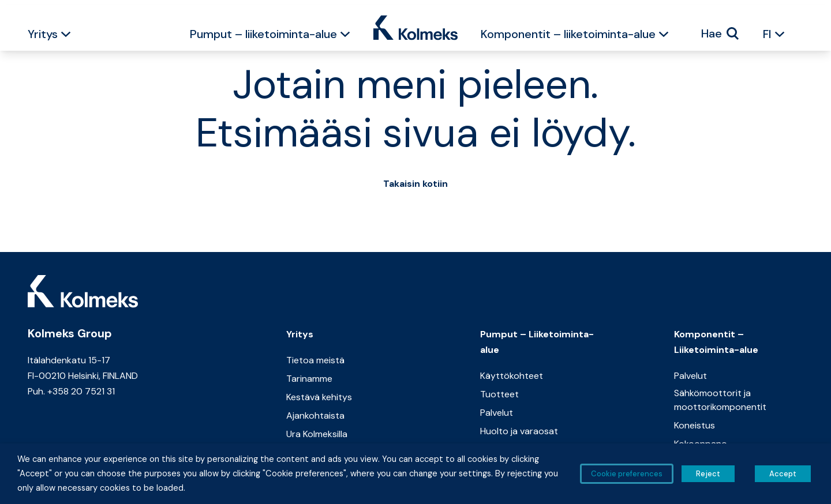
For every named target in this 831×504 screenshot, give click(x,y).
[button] (66, 36)
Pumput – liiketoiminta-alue (263, 34)
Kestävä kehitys (319, 397)
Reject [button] (708, 474)
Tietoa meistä (315, 360)
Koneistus (695, 425)
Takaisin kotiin (415, 184)
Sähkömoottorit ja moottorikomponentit (720, 400)
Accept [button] (783, 474)
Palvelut (497, 413)
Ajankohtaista (315, 415)
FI (767, 34)
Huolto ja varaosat (519, 431)
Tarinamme (309, 379)
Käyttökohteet (512, 376)
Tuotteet (499, 394)
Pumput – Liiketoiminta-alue (537, 342)
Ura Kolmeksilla (317, 434)
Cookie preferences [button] (627, 474)
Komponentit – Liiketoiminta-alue (716, 342)
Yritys (43, 34)
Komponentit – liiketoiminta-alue (568, 34)
